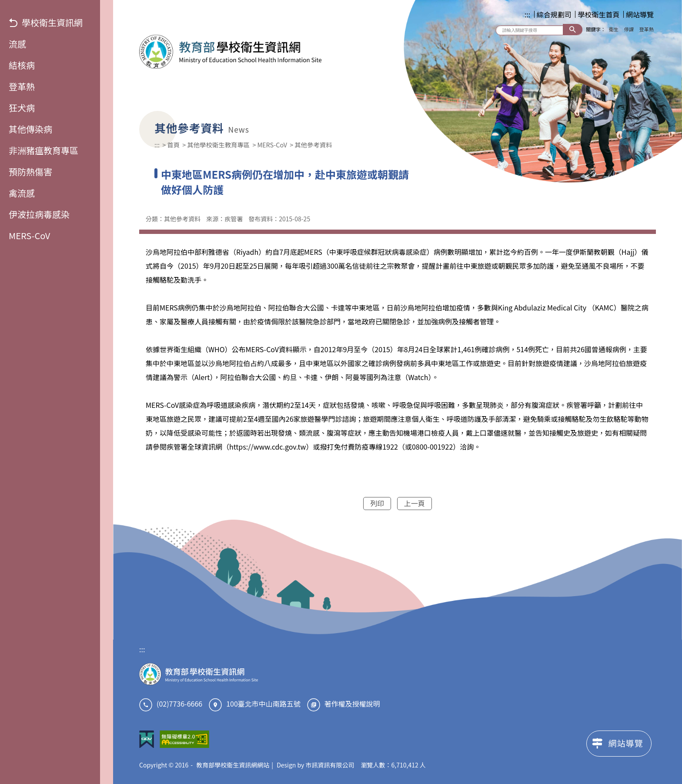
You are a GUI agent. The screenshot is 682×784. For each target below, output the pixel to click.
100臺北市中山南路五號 (263, 704)
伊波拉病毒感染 (39, 214)
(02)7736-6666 (179, 704)
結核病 (22, 65)
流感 (17, 44)
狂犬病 (22, 108)
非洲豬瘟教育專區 (43, 150)
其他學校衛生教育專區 (218, 145)
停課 (629, 29)
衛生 (614, 29)
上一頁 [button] (415, 503)
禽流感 (22, 193)
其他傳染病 (30, 129)
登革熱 (22, 86)
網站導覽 (640, 14)
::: (527, 14)
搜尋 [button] (573, 29)
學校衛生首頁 (598, 14)
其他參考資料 (313, 145)
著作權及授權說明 (352, 704)
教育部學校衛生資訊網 (231, 52)
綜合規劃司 (554, 14)
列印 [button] (377, 503)
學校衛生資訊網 (46, 22)
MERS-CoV (29, 235)
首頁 (173, 145)
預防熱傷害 (30, 172)
